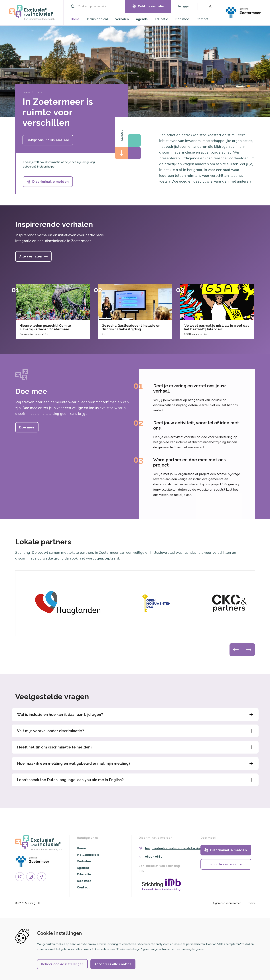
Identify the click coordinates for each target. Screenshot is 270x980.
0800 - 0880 (154, 857)
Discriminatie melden (51, 182)
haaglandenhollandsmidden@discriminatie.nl (179, 848)
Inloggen (184, 6)
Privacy (251, 903)
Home (75, 19)
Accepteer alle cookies (113, 964)
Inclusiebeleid (98, 19)
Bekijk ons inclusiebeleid (48, 140)
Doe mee (182, 19)
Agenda (142, 19)
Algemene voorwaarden (227, 903)
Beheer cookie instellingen (62, 964)
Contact (202, 19)
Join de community (226, 864)
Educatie (162, 19)
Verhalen (122, 19)
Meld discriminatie (151, 6)
